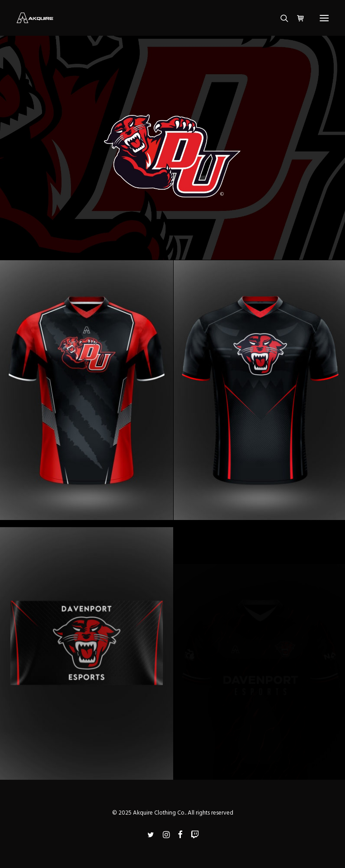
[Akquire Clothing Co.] (35, 18)
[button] (324, 18)
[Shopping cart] (297, 18)
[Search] (280, 18)
